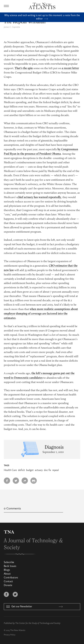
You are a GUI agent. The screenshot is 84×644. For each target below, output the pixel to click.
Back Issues (10, 566)
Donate (8, 585)
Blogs (7, 570)
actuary (39, 470)
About (7, 574)
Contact (8, 582)
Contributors (11, 578)
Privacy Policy (10, 635)
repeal (56, 470)
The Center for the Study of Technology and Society (38, 623)
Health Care (10, 470)
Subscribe (9, 562)
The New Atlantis (18, 630)
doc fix (47, 470)
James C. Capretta (12, 27)
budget (30, 470)
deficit (21, 470)
